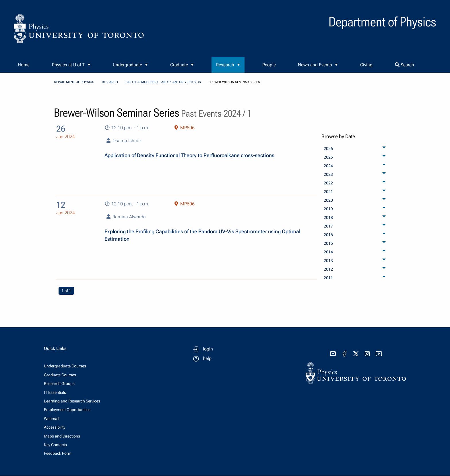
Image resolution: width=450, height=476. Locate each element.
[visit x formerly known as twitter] (356, 354)
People (269, 65)
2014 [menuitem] (328, 252)
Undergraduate (127, 65)
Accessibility (55, 427)
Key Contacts (55, 445)
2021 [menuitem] (328, 192)
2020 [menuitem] (328, 200)
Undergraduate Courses (65, 366)
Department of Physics (74, 82)
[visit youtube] (379, 354)
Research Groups (59, 384)
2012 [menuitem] (328, 269)
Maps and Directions (62, 436)
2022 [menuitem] (328, 183)
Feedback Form (58, 453)
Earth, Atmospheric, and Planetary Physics (163, 82)
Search (405, 65)
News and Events (315, 65)
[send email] (333, 354)
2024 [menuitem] (328, 166)
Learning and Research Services (72, 401)
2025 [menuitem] (328, 157)
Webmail (52, 419)
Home (24, 65)
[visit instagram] (367, 354)
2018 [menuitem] (328, 217)
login (208, 349)
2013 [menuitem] (328, 261)
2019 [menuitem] (328, 209)
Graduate (179, 65)
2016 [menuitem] (328, 235)
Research (225, 65)
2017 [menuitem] (328, 226)
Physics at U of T (68, 65)
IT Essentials (55, 392)
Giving (366, 65)
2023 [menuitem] (328, 174)
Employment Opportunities (67, 410)
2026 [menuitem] (328, 149)
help (207, 358)
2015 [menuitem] (328, 243)
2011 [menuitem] (328, 278)
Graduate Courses (60, 375)
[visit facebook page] (344, 354)
